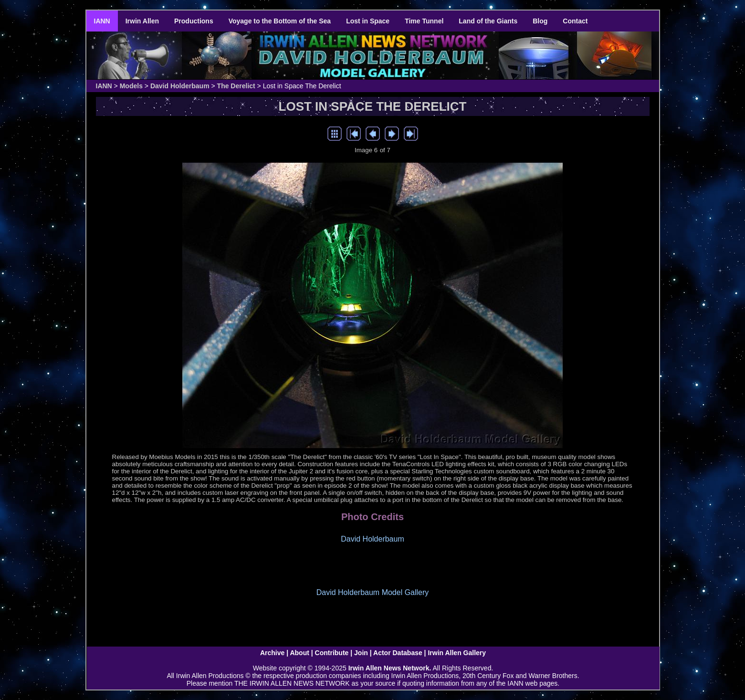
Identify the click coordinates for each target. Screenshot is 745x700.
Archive (272, 653)
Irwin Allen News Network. (390, 668)
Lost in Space (368, 21)
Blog (540, 21)
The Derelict (236, 86)
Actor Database (398, 653)
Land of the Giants (488, 21)
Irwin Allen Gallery (457, 653)
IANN (102, 21)
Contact (575, 21)
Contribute (332, 653)
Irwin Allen (142, 21)
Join (361, 653)
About (299, 653)
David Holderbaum (180, 86)
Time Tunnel (424, 21)
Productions (194, 21)
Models (131, 86)
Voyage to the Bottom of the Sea (280, 21)
